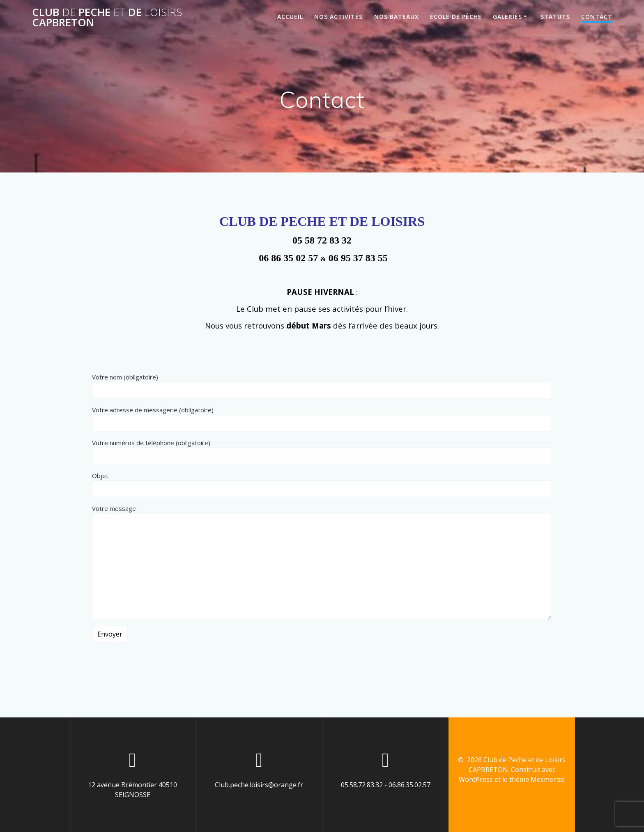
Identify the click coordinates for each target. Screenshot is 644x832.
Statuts (555, 17)
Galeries (507, 17)
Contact (597, 17)
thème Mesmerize (537, 779)
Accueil (290, 17)
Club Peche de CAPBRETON (107, 17)
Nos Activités (338, 17)
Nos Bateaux (397, 17)
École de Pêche (456, 17)
